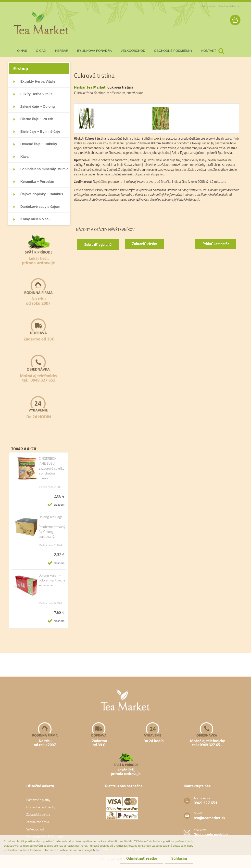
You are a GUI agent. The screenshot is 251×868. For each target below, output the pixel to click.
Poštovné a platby (38, 800)
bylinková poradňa (95, 51)
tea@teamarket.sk (209, 818)
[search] (221, 51)
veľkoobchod (133, 51)
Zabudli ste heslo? (38, 822)
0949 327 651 (206, 803)
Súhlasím (179, 858)
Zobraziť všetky (144, 244)
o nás (22, 51)
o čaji (41, 51)
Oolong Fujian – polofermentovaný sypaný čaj (52, 580)
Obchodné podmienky (41, 807)
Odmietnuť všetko (142, 858)
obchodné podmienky (173, 51)
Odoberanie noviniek (211, 834)
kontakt (209, 51)
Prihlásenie (208, 6)
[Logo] (42, 23)
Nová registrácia (229, 6)
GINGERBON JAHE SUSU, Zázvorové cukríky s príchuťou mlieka (51, 468)
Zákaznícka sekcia (38, 815)
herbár (62, 51)
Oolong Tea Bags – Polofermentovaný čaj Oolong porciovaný (52, 527)
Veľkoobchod (35, 829)
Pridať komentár (216, 244)
